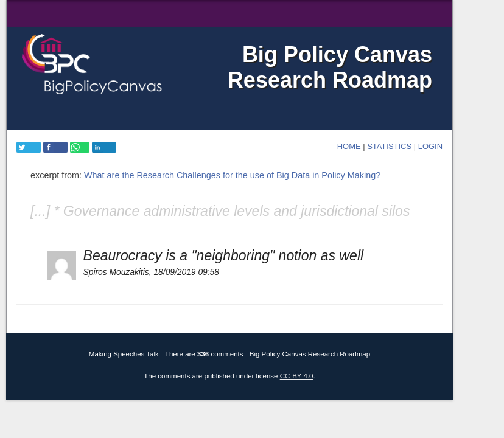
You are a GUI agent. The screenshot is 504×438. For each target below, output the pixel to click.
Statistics (389, 146)
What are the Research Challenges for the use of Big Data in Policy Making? (232, 175)
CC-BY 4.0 (297, 376)
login (430, 146)
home (349, 146)
